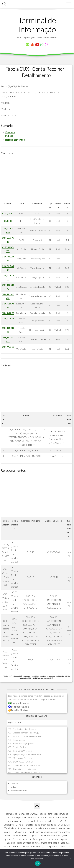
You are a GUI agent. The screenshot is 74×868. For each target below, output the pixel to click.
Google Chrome (19, 703)
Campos (10, 132)
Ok (38, 864)
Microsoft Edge (19, 707)
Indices (9, 136)
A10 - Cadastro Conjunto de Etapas (24, 765)
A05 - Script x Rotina (17, 747)
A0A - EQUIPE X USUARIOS (21, 762)
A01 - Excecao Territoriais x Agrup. (23, 733)
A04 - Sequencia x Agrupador (21, 744)
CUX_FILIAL (8, 214)
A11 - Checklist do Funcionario (22, 769)
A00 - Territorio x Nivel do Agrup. (22, 729)
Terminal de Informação (37, 25)
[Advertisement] (36, 179)
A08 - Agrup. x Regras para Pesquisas (24, 754)
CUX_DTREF (8, 313)
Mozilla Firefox (18, 710)
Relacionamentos (15, 140)
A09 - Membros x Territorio (20, 758)
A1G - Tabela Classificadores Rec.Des (25, 773)
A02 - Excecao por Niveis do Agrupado (25, 736)
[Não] (70, 858)
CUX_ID (8, 221)
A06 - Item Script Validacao (20, 751)
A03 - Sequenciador (16, 740)
